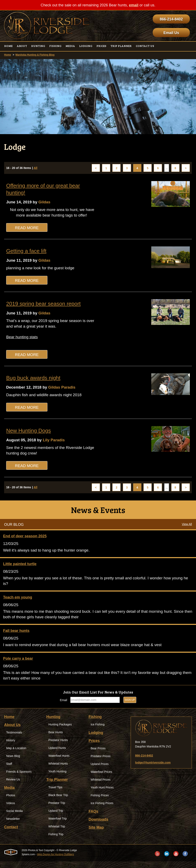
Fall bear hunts (16, 636)
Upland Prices (100, 771)
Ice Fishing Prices (102, 810)
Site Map (96, 834)
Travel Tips (55, 794)
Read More (27, 228)
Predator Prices (101, 763)
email (134, 5)
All (35, 168)
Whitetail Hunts (58, 770)
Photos (11, 802)
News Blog (13, 763)
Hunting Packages (60, 731)
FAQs (93, 818)
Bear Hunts (56, 739)
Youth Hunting (57, 778)
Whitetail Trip (57, 833)
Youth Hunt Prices (102, 794)
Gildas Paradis (65, 390)
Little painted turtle (20, 568)
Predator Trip (57, 809)
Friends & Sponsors (19, 778)
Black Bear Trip (58, 802)
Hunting (53, 723)
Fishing (95, 723)
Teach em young (18, 602)
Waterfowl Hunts (59, 762)
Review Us (13, 786)
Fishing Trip (56, 841)
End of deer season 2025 (25, 540)
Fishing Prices (100, 802)
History (11, 747)
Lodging (96, 739)
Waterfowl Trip (58, 825)
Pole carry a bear (18, 664)
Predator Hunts (58, 747)
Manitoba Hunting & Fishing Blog (35, 55)
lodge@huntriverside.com (153, 769)
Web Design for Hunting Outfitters (56, 861)
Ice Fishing (98, 731)
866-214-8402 (171, 19)
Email (64, 707)
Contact (11, 834)
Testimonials (14, 739)
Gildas (46, 202)
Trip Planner (57, 786)
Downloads (99, 826)
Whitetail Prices (101, 786)
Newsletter (13, 825)
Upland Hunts (57, 754)
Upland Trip (56, 817)
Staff (9, 770)
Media (9, 794)
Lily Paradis (56, 443)
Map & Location (16, 755)
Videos (11, 810)
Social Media (14, 818)
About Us (12, 731)
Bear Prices (98, 755)
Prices (94, 747)
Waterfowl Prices (102, 778)
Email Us (171, 33)
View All (187, 528)
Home (8, 55)
